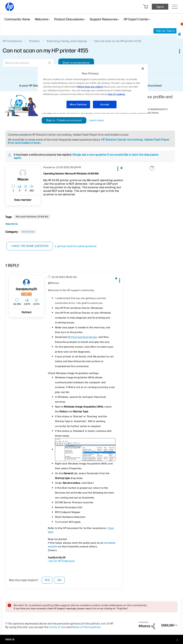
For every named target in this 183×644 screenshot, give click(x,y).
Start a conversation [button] (76, 63)
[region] (93, 89)
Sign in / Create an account (64, 120)
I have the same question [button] (30, 246)
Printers (34, 41)
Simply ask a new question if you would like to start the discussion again (86, 156)
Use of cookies (116, 94)
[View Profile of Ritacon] (23, 179)
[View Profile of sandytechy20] (26, 289)
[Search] (28, 63)
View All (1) (11, 224)
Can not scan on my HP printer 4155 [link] (118, 41)
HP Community (12, 41)
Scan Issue (28, 232)
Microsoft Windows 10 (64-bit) (32, 217)
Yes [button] (47, 580)
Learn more (96, 120)
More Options (78, 104)
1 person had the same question (76, 246)
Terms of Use (58, 627)
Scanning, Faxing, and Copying (67, 41)
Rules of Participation (86, 627)
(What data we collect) (90, 87)
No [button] (60, 580)
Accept (105, 104)
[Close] (143, 69)
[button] (117, 168)
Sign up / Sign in (166, 31)
